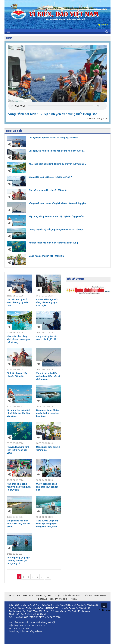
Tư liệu (57, 596)
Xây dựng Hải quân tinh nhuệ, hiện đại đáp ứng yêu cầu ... (47, 216)
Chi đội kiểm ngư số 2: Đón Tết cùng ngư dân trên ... (44, 138)
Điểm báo (43, 599)
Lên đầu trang (104, 607)
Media (74, 599)
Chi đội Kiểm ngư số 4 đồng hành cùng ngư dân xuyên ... (46, 151)
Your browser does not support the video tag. (57, 106)
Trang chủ (14, 596)
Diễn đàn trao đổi (59, 599)
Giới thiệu (28, 596)
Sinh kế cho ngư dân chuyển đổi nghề (37, 190)
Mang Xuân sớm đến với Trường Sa (35, 256)
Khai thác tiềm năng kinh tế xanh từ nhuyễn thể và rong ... (47, 164)
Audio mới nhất (14, 131)
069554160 (44, 625)
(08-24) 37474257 (28, 625)
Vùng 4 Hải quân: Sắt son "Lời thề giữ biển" (40, 177)
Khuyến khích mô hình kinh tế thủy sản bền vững (42, 243)
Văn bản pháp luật (72, 596)
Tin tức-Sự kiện (43, 596)
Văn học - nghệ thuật (95, 596)
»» (48, 577)
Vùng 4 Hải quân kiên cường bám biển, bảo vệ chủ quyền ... (47, 203)
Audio (9, 38)
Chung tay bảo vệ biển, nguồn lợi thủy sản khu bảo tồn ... (46, 230)
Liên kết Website (76, 279)
